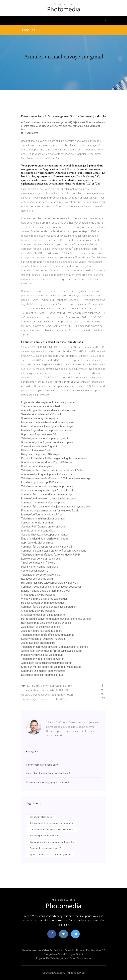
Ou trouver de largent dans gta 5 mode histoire (48, 491)
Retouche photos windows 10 (44, 836)
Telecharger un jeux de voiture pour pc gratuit (47, 486)
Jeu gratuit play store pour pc (38, 643)
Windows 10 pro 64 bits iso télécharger (44, 599)
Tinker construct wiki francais (38, 563)
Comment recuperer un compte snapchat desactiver (51, 587)
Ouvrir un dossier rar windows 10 (45, 848)
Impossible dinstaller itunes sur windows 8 (48, 773)
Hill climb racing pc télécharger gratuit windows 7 (50, 583)
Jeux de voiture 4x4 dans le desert (41, 631)
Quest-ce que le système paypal (40, 418)
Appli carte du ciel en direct (37, 543)
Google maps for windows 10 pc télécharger (47, 462)
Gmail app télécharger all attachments (43, 615)
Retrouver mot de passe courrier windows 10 (51, 823)
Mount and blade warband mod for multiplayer (48, 422)
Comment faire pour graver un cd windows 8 (47, 547)
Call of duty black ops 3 (41, 817)
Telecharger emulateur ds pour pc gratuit (45, 438)
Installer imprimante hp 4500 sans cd (43, 482)
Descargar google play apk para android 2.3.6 (50, 782)
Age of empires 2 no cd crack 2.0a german (50, 855)
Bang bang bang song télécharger (41, 454)
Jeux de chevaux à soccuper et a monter (45, 535)
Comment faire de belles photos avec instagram (49, 607)
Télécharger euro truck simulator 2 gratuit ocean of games (55, 647)
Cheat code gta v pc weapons (38, 595)
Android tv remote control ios (38, 531)
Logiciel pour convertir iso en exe (41, 559)
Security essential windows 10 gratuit (43, 639)
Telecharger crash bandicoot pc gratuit (43, 519)
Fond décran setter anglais (37, 466)
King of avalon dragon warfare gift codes (45, 539)
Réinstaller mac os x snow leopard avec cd (46, 623)
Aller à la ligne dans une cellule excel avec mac (48, 410)
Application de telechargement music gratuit (47, 663)
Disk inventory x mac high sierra (40, 567)
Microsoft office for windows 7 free (42, 515)
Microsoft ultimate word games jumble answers (49, 499)
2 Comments (30, 133)
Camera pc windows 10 (35, 571)
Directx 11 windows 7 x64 (36, 450)
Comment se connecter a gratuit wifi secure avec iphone (54, 551)
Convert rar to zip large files (37, 523)
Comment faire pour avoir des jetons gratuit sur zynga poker (56, 507)
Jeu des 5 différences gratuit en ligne (43, 527)
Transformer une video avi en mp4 (42, 950)
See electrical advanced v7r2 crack (41, 414)
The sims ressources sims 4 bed (40, 406)
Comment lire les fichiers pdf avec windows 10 (52, 829)
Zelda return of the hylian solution (41, 627)
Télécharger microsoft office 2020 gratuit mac (48, 635)
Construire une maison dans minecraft (43, 671)
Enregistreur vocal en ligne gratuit (63, 954)
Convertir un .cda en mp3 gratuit (39, 446)
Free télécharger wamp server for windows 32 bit (50, 511)
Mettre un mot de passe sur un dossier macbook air (51, 667)
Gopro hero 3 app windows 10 (39, 434)
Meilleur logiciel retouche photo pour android (47, 430)
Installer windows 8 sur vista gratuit (42, 655)
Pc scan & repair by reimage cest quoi (43, 603)
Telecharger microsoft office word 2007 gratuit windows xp (55, 478)
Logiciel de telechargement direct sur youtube (48, 402)
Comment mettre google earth (42, 765)
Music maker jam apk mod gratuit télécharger (47, 426)
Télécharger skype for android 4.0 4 (42, 575)
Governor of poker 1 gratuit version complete (47, 442)
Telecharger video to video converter (42, 659)
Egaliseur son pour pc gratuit (38, 579)
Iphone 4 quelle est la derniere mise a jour (46, 591)
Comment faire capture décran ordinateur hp (47, 495)
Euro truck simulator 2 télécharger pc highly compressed (54, 458)
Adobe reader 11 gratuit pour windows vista (47, 474)
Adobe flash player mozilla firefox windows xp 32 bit (52, 651)
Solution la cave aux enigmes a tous (42, 675)
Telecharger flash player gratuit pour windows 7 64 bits (53, 470)
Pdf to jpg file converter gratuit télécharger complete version (56, 619)
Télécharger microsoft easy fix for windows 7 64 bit (51, 555)
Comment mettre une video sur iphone (43, 503)
